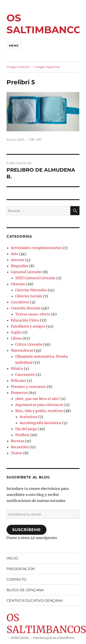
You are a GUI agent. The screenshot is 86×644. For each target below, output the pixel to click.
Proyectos (19, 393)
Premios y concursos (28, 387)
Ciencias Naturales (31, 290)
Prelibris (22, 435)
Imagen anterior (18, 67)
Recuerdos (20, 447)
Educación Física (25, 320)
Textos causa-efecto (33, 314)
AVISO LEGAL (20, 638)
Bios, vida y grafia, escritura (39, 411)
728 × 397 (35, 139)
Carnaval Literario (26, 272)
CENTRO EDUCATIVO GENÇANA (35, 601)
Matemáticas (22, 350)
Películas (18, 381)
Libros (16, 338)
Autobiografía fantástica (40, 423)
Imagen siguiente (47, 67)
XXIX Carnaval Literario (35, 278)
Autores (18, 260)
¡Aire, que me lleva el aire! (37, 399)
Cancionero (25, 374)
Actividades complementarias (36, 248)
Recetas (17, 441)
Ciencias (18, 284)
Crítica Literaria (29, 344)
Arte (15, 254)
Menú (14, 45)
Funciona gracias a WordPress (54, 638)
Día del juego (26, 429)
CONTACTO (16, 579)
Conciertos (20, 302)
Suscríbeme (26, 530)
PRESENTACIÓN (21, 569)
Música (17, 368)
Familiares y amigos (28, 326)
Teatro (17, 453)
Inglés (16, 332)
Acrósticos (28, 417)
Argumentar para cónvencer (39, 405)
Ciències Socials (29, 296)
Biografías (20, 266)
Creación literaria (26, 308)
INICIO (12, 558)
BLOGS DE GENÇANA (25, 590)
